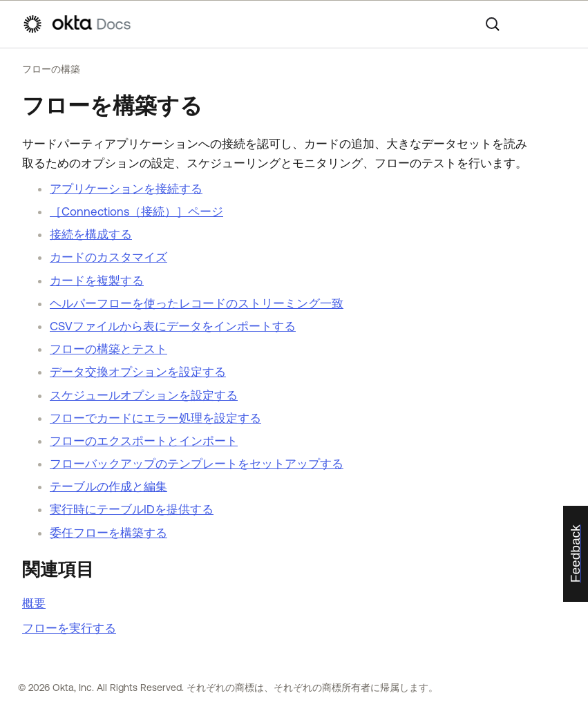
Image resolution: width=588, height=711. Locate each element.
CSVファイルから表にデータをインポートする (173, 326)
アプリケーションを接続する (126, 189)
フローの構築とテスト (108, 349)
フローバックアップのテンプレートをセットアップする (197, 464)
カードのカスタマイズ (108, 257)
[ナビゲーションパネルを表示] (559, 24)
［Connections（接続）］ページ (136, 211)
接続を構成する (91, 234)
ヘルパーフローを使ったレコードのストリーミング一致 (197, 303)
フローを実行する (69, 628)
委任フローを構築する (108, 533)
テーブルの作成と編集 (108, 486)
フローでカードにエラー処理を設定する (155, 418)
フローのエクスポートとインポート (144, 441)
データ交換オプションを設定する (138, 372)
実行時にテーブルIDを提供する (132, 509)
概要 (34, 603)
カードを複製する (97, 281)
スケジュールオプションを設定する (144, 395)
